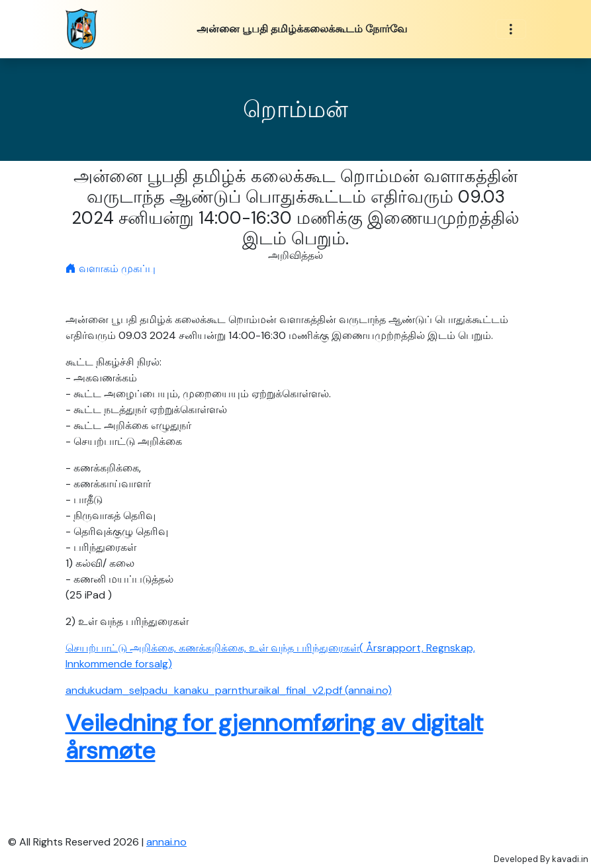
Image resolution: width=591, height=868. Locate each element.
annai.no (166, 842)
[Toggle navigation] (511, 29)
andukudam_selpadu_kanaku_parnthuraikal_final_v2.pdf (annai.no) (229, 690)
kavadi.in (570, 859)
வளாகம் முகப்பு (111, 268)
